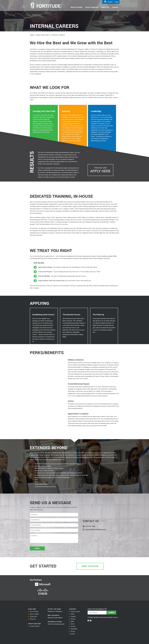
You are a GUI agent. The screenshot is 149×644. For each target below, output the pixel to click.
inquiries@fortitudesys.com (96, 530)
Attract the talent (54, 609)
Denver (73, 624)
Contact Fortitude (35, 626)
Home (32, 35)
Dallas (72, 621)
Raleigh (73, 634)
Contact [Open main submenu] (115, 7)
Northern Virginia (75, 612)
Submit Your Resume (90, 566)
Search (110, 2)
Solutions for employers (55, 611)
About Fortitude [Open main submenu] (76, 7)
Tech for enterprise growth (56, 624)
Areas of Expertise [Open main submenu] (92, 7)
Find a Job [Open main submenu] (105, 7)
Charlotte (73, 617)
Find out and (100, 170)
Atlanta (73, 614)
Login (117, 2)
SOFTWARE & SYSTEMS (55, 622)
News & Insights (34, 614)
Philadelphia (74, 629)
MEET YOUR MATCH (53, 615)
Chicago (73, 619)
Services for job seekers (55, 618)
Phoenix (73, 631)
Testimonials (33, 617)
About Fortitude (43, 35)
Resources (33, 619)
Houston (73, 626)
